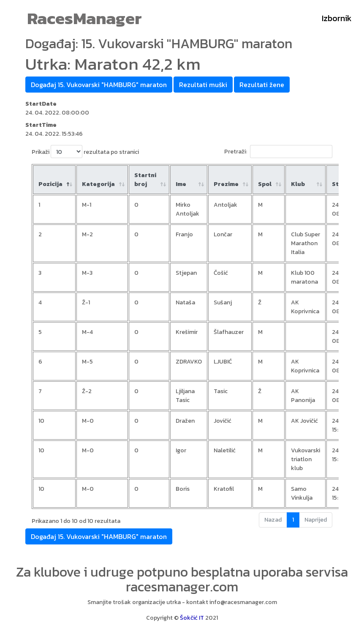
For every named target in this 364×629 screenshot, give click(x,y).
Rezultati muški (203, 85)
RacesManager (84, 18)
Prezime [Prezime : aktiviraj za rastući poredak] (226, 184)
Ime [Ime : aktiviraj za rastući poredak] (181, 184)
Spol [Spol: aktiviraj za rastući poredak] (265, 184)
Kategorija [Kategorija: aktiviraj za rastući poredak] (98, 184)
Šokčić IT (192, 618)
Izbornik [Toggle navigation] (337, 18)
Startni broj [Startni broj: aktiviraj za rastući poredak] (145, 180)
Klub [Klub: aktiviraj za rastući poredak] (298, 184)
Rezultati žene (262, 85)
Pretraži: (278, 152)
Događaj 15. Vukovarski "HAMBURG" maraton (99, 85)
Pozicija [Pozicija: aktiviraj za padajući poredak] (50, 184)
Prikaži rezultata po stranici (85, 152)
